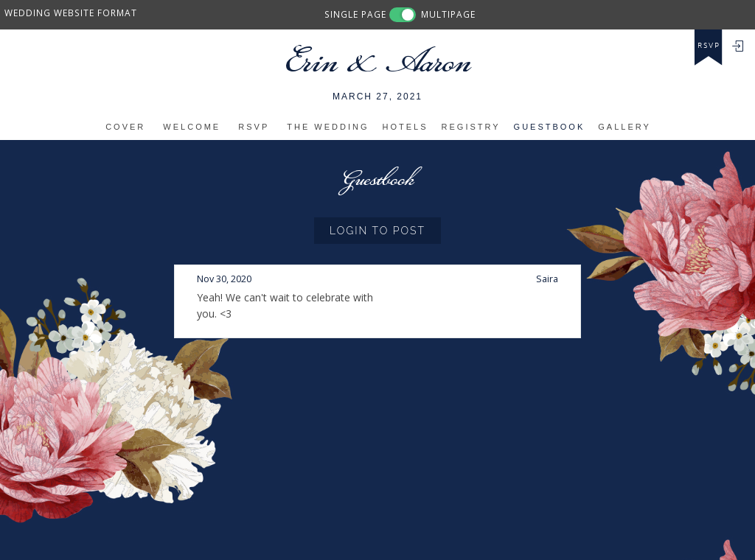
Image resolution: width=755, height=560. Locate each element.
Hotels (406, 127)
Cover (125, 127)
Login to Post (377, 231)
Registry (471, 127)
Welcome (192, 127)
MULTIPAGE (448, 14)
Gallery (624, 127)
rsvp (709, 46)
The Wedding (328, 127)
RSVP (254, 127)
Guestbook (550, 127)
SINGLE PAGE (355, 14)
